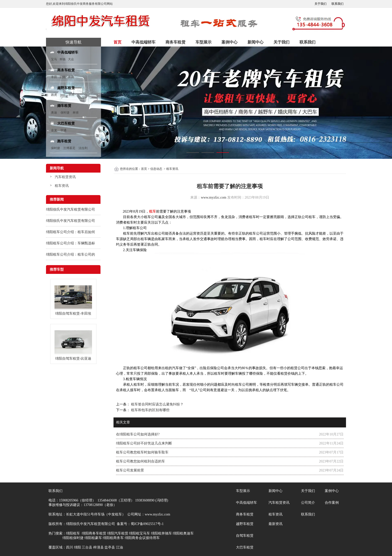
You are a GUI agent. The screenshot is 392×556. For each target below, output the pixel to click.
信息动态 (156, 169)
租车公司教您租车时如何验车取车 (142, 452)
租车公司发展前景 (130, 470)
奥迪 (54, 113)
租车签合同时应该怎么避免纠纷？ (157, 404)
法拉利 (83, 148)
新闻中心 (255, 42)
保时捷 (65, 113)
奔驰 (62, 59)
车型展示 (203, 42)
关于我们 (320, 4)
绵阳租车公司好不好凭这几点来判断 (144, 443)
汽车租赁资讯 (65, 177)
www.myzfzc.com (213, 197)
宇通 (63, 130)
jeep (63, 95)
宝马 (54, 59)
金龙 (54, 130)
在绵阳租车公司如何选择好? (138, 434)
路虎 (54, 95)
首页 (117, 42)
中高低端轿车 (143, 42)
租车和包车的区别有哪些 (150, 410)
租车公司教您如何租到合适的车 (140, 461)
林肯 (76, 113)
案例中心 (229, 42)
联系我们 (337, 4)
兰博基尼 (70, 148)
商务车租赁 (175, 42)
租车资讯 (62, 186)
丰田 (54, 77)
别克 (62, 77)
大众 (71, 59)
